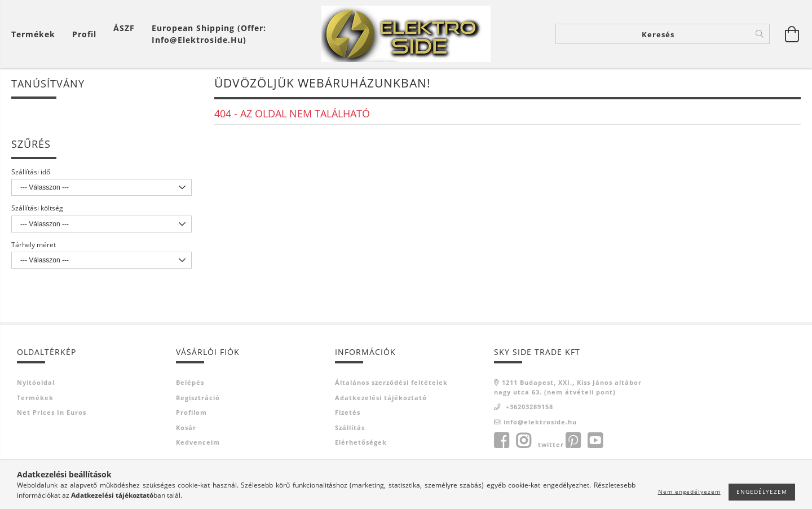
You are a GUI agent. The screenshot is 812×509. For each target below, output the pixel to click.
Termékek (35, 398)
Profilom (191, 412)
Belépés (190, 382)
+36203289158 (528, 407)
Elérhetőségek (361, 442)
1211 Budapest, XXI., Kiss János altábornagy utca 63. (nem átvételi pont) (568, 387)
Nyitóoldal (36, 382)
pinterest (573, 441)
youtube (595, 441)
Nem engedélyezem (689, 492)
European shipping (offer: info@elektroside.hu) (209, 34)
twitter (551, 444)
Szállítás (350, 427)
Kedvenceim (198, 442)
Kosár (186, 427)
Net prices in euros (52, 412)
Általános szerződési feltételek (391, 382)
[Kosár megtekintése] (36, 34)
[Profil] (84, 34)
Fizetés (348, 412)
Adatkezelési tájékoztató (381, 398)
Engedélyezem (762, 492)
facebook (501, 441)
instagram (523, 441)
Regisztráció (198, 398)
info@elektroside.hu (540, 422)
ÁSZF (124, 28)
